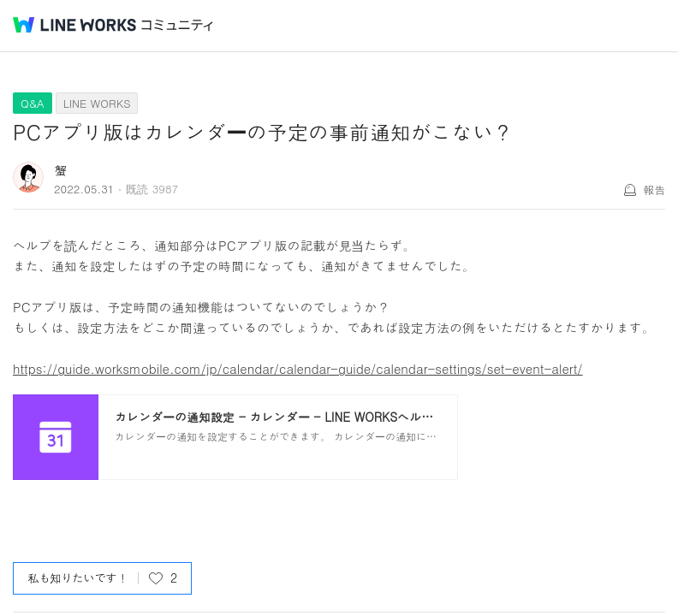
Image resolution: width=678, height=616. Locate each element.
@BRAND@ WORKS (74, 25)
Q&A (33, 103)
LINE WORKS (97, 103)
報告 (654, 190)
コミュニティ (177, 25)
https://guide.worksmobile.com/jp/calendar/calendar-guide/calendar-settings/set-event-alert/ (298, 368)
